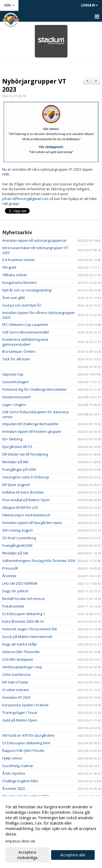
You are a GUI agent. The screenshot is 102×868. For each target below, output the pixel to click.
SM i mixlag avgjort (17, 530)
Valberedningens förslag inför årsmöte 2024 (39, 561)
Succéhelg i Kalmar (18, 766)
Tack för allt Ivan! (16, 359)
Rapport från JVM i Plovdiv (23, 751)
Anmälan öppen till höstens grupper (32, 431)
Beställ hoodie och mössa (23, 599)
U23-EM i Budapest (18, 659)
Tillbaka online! (15, 275)
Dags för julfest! (15, 591)
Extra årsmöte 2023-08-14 (23, 621)
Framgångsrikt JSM (17, 545)
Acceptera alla (73, 855)
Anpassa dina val (20, 841)
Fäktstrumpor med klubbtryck (26, 515)
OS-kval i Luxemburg (19, 538)
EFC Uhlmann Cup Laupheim (25, 325)
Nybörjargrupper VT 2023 (34, 85)
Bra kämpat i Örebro (19, 351)
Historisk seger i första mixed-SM (29, 629)
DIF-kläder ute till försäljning (25, 454)
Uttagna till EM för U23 (20, 507)
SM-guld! (9, 267)
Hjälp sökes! (12, 758)
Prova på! (10, 568)
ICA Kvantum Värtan (18, 260)
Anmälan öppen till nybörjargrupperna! (34, 240)
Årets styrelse (14, 773)
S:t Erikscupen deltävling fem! (26, 743)
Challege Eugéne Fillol (20, 781)
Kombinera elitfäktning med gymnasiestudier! (25, 342)
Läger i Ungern (14, 405)
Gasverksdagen (16, 382)
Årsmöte (9, 576)
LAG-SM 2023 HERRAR (20, 583)
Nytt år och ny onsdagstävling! (27, 290)
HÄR (6, 174)
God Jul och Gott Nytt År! (22, 305)
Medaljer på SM (15, 553)
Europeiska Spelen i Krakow (25, 705)
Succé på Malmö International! (27, 637)
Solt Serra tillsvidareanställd (25, 332)
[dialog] (51, 832)
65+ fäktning (12, 439)
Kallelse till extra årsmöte (23, 492)
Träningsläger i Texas (20, 713)
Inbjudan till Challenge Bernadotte (30, 424)
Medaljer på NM (15, 462)
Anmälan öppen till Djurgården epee (32, 523)
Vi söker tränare (16, 690)
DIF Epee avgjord (16, 485)
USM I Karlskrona (16, 675)
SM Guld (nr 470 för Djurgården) (28, 735)
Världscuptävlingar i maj (22, 667)
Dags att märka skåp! (20, 644)
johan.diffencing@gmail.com (25, 199)
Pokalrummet (13, 606)
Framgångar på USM (19, 469)
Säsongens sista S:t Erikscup (26, 477)
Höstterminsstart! (16, 397)
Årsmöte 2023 (13, 788)
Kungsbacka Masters (20, 282)
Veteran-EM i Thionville (21, 652)
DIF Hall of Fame (15, 682)
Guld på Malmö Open (20, 720)
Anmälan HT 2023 (16, 697)
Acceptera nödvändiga (27, 855)
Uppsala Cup (13, 374)
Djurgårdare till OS (17, 447)
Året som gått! (14, 298)
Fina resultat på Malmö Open (26, 500)
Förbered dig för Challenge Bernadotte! (34, 389)
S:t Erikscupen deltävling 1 (24, 614)
